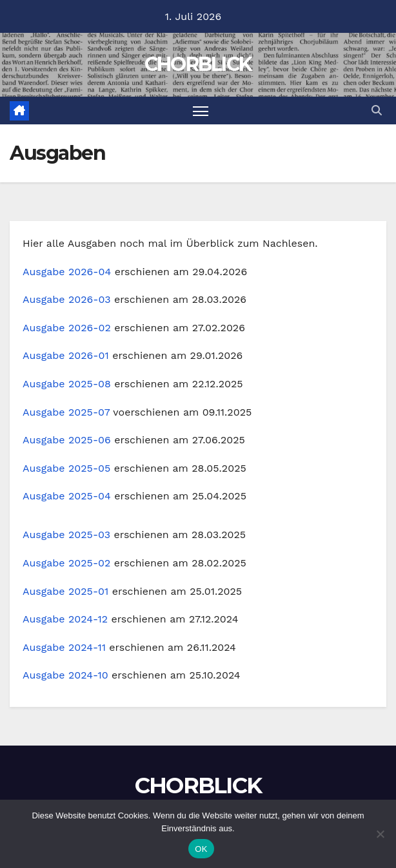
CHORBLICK (198, 64)
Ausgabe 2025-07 (66, 412)
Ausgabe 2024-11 (64, 647)
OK (201, 849)
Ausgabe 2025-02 (66, 563)
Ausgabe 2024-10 (65, 675)
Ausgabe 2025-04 (67, 496)
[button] (377, 111)
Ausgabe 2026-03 (66, 299)
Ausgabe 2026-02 (67, 328)
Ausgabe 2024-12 (65, 619)
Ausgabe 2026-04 (67, 272)
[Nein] (380, 834)
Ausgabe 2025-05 (66, 468)
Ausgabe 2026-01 (66, 355)
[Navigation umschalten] (201, 111)
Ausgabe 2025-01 (65, 591)
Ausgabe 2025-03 (66, 535)
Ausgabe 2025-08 (67, 384)
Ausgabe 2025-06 (67, 440)
